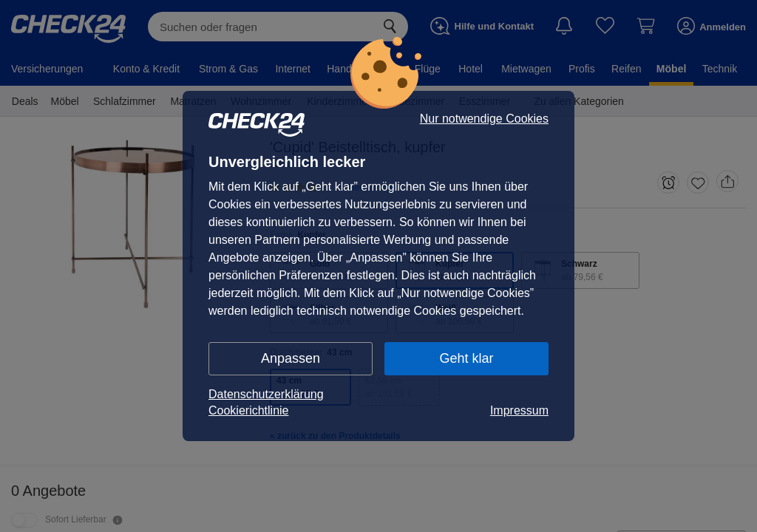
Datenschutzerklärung (266, 394)
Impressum (519, 410)
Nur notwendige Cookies (484, 119)
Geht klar (466, 358)
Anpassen (291, 358)
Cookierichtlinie (249, 410)
